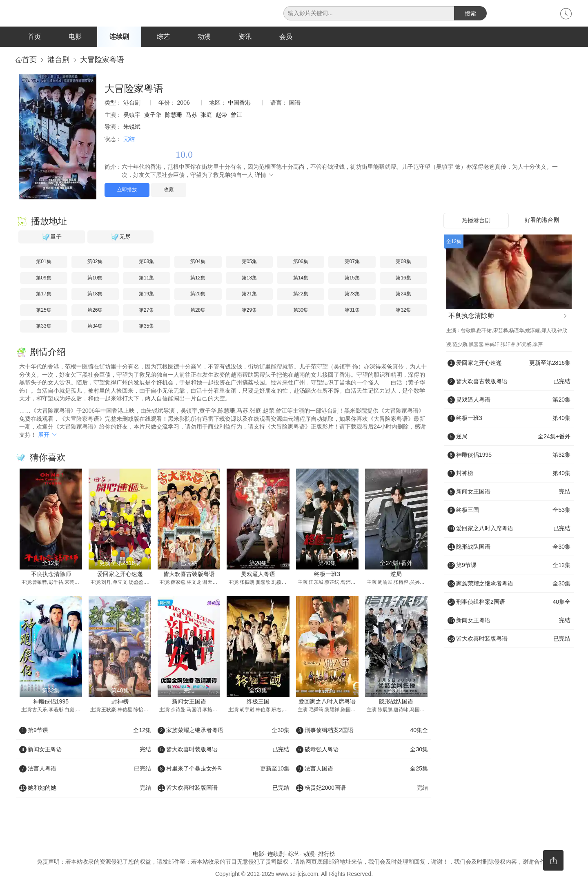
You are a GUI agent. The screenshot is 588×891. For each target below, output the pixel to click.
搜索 (470, 13)
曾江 (236, 116)
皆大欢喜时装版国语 (224, 788)
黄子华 (153, 116)
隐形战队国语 (396, 702)
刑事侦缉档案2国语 (362, 730)
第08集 (403, 262)
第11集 (146, 278)
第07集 (352, 262)
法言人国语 (362, 769)
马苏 (192, 116)
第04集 (198, 262)
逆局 (396, 575)
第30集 (301, 311)
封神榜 (120, 702)
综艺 (163, 37)
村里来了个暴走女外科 (224, 769)
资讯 (245, 37)
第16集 (403, 278)
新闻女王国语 (189, 702)
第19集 (146, 295)
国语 (295, 103)
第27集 (146, 311)
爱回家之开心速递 (120, 575)
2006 (184, 103)
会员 (286, 37)
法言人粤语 (85, 769)
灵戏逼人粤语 (258, 575)
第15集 (352, 278)
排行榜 (327, 854)
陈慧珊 (174, 116)
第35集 (146, 327)
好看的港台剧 (542, 221)
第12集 (198, 278)
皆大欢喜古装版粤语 (189, 575)
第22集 (301, 295)
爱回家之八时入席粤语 (327, 702)
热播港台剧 (476, 221)
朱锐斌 (132, 127)
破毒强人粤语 (362, 750)
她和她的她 (85, 788)
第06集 (301, 262)
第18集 (95, 295)
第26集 (95, 311)
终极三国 (258, 702)
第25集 (43, 311)
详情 (265, 176)
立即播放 (127, 190)
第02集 (95, 262)
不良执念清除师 (51, 575)
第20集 (198, 295)
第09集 (43, 278)
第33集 (43, 327)
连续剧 (119, 37)
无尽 (120, 238)
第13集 (249, 278)
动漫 (204, 37)
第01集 (43, 262)
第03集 (146, 262)
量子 (51, 238)
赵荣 (221, 116)
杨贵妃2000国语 (362, 788)
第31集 (352, 311)
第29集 (249, 311)
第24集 (403, 295)
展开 (48, 435)
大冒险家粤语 (102, 60)
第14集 (301, 278)
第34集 (95, 327)
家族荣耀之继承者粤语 (224, 730)
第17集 (43, 295)
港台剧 (58, 60)
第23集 (352, 295)
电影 (75, 37)
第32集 (403, 311)
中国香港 (239, 103)
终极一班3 (327, 575)
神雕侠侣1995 (51, 702)
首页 (34, 37)
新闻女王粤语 (85, 750)
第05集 (249, 262)
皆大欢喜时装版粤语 (224, 750)
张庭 (206, 116)
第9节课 (85, 730)
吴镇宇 (132, 116)
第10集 (95, 278)
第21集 (249, 295)
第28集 (198, 311)
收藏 (169, 190)
